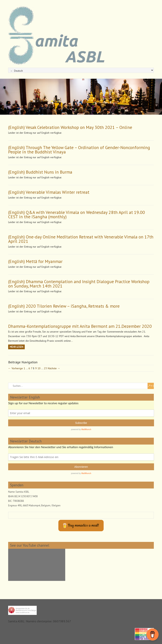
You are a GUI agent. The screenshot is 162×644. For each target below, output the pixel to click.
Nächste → (54, 368)
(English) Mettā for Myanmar (35, 261)
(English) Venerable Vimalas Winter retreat (49, 192)
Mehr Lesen (16, 347)
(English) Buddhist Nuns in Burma (40, 172)
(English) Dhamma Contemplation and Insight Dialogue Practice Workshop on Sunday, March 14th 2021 (79, 284)
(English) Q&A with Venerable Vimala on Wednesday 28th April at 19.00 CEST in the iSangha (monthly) (77, 214)
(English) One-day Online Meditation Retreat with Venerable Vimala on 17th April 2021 (81, 239)
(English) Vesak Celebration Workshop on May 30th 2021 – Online (70, 127)
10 (39, 368)
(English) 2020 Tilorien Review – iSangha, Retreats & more (64, 306)
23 (45, 368)
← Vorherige (15, 368)
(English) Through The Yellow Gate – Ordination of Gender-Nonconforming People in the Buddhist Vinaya (79, 150)
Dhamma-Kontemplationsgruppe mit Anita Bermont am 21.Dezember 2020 (80, 326)
